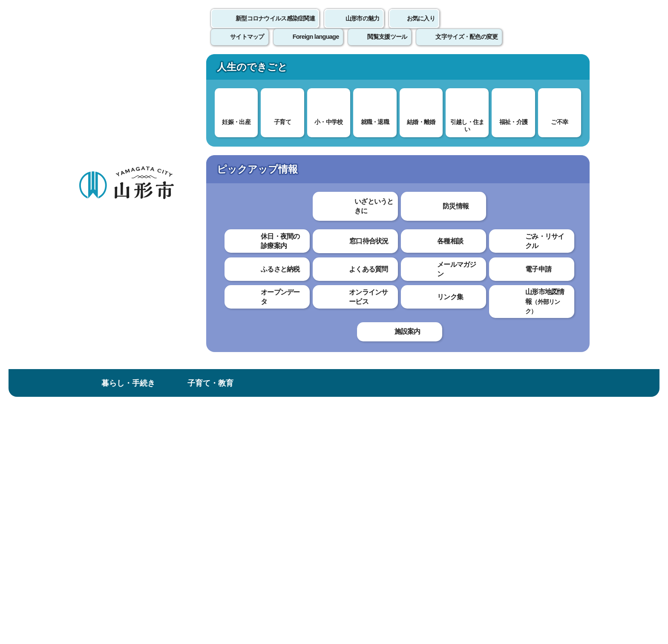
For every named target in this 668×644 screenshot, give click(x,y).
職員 (210, 144)
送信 (384, 382)
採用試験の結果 (113, 320)
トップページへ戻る (561, 420)
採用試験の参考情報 (119, 303)
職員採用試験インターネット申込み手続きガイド (124, 281)
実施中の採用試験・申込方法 (124, 231)
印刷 (490, 246)
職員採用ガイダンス (119, 337)
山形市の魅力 (363, 28)
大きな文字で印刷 (551, 246)
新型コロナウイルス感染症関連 (275, 28)
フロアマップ (109, 573)
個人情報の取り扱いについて (236, 446)
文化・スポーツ (375, 70)
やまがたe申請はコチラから (123, 256)
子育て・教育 (210, 70)
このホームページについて (126, 446)
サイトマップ (426, 446)
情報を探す (179, 112)
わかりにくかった (295, 333)
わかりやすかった (226, 333)
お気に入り (421, 28)
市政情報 (540, 70)
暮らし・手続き (128, 70)
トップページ (144, 144)
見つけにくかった (295, 362)
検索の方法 (495, 111)
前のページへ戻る (490, 420)
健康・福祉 (293, 70)
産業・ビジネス (458, 70)
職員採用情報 (242, 144)
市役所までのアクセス (181, 573)
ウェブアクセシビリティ (343, 446)
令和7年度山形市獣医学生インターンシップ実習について (285, 266)
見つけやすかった (226, 362)
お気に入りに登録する (553, 164)
